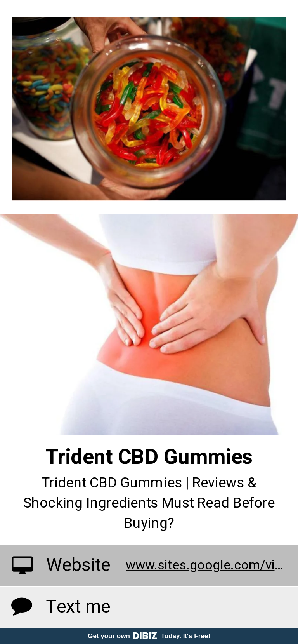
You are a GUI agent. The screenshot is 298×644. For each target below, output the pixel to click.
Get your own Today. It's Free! (149, 636)
